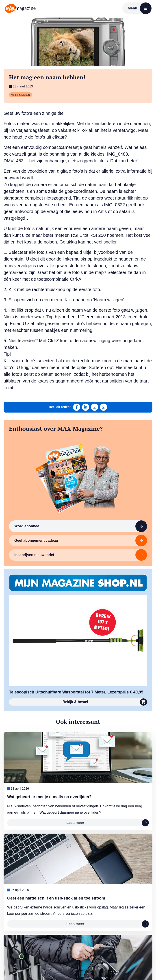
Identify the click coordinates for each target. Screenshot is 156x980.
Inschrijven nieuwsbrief (81, 555)
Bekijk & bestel (105, 702)
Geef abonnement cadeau (81, 541)
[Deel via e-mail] (95, 407)
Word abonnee (81, 526)
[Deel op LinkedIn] (86, 407)
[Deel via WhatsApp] (104, 407)
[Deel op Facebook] (77, 407)
